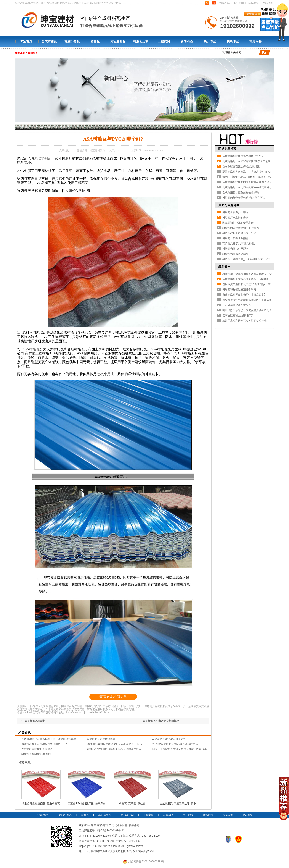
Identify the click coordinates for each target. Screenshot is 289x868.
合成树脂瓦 (49, 41)
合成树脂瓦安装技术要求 (101, 739)
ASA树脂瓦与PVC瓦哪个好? (168, 739)
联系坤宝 (233, 41)
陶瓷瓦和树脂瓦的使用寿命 (238, 223)
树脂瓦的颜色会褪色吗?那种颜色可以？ (245, 198)
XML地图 (253, 3)
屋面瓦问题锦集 (229, 205)
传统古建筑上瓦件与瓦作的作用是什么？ (45, 744)
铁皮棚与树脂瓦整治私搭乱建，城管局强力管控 (49, 739)
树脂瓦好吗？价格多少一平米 (239, 233)
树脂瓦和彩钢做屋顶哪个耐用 (239, 289)
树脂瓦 (34, 349)
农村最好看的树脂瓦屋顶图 (37, 749)
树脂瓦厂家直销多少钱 (235, 218)
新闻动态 (187, 41)
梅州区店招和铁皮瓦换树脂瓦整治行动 (244, 321)
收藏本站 (225, 3)
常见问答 (255, 41)
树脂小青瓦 (72, 41)
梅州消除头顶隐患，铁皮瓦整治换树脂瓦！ (247, 310)
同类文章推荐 (227, 149)
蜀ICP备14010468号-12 (111, 831)
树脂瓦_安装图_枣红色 (132, 803)
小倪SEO (135, 841)
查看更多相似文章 (113, 697)
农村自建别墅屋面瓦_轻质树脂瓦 (41, 803)
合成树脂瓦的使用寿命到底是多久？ (243, 156)
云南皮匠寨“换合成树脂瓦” (238, 315)
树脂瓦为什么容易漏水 (235, 254)
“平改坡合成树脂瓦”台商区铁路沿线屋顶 (175, 744)
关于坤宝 (210, 41)
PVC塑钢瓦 (43, 158)
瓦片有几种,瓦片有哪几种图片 (240, 244)
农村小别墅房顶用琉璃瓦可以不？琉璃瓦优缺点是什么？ (119, 749)
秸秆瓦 (95, 41)
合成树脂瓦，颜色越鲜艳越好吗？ (242, 192)
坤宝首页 (26, 41)
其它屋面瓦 (118, 41)
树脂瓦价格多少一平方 (235, 212)
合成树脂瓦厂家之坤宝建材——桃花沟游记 (247, 187)
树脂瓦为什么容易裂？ (235, 249)
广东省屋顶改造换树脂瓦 (237, 305)
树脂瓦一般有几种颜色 (235, 238)
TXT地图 (239, 3)
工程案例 (164, 41)
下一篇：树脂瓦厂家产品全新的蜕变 (158, 721)
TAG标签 (248, 815)
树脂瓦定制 (141, 41)
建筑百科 (65, 127)
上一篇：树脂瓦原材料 (32, 721)
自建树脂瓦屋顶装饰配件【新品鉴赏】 (244, 295)
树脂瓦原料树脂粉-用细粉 (36, 754)
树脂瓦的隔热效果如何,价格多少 (241, 228)
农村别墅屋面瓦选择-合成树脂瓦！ (242, 166)
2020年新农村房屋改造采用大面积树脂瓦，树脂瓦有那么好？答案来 (126, 744)
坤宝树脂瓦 (37, 127)
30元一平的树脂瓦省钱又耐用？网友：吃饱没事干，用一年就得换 (190, 749)
